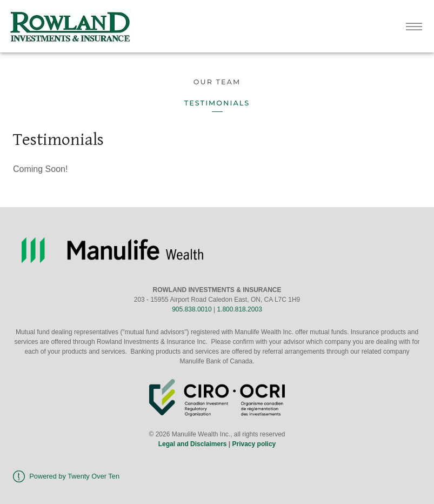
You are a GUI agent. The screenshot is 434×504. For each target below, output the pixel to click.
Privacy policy (254, 444)
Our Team (217, 82)
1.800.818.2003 (239, 309)
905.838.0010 (192, 309)
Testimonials (217, 103)
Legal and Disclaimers (193, 444)
